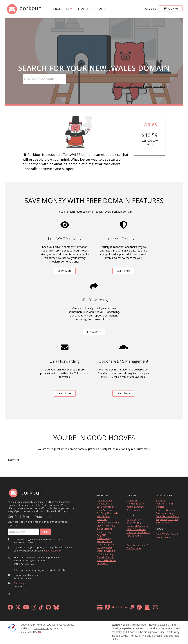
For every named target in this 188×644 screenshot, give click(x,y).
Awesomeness (164, 523)
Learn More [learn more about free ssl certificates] (123, 271)
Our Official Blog (165, 504)
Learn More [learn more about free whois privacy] (65, 271)
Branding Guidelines (167, 510)
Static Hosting (104, 532)
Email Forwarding (106, 551)
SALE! (101, 9)
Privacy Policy (163, 537)
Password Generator (137, 526)
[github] (48, 608)
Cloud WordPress (106, 526)
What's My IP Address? (138, 532)
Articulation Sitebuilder (109, 523)
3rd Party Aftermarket (108, 513)
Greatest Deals (104, 504)
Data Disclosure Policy (168, 516)
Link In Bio (102, 519)
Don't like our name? (137, 545)
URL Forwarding (105, 554)
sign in (151, 9)
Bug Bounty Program (167, 519)
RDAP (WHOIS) (134, 523)
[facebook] (10, 608)
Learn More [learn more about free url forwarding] (94, 332)
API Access (102, 563)
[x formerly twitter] (18, 608)
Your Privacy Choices (167, 534)
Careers (160, 507)
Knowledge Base (53, 551)
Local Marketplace (106, 507)
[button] (64, 570)
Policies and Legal (165, 513)
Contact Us (132, 501)
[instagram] (34, 608)
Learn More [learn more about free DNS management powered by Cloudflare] (123, 393)
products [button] (63, 9)
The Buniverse (134, 548)
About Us (161, 501)
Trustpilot (13, 460)
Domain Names (105, 501)
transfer (85, 9)
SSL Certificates (105, 548)
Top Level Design (43, 628)
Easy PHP (101, 535)
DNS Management (106, 545)
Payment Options (135, 507)
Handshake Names (107, 560)
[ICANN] (12, 627)
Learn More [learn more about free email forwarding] (65, 393)
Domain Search (134, 520)
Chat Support (21, 583)
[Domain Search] (44, 79)
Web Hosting (103, 516)
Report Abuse (134, 510)
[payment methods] (129, 608)
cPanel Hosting (104, 529)
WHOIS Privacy (104, 541)
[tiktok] (41, 608)
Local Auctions (104, 510)
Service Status (134, 536)
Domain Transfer (106, 557)
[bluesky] (56, 608)
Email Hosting (104, 538)
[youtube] (26, 608)
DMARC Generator (136, 529)
